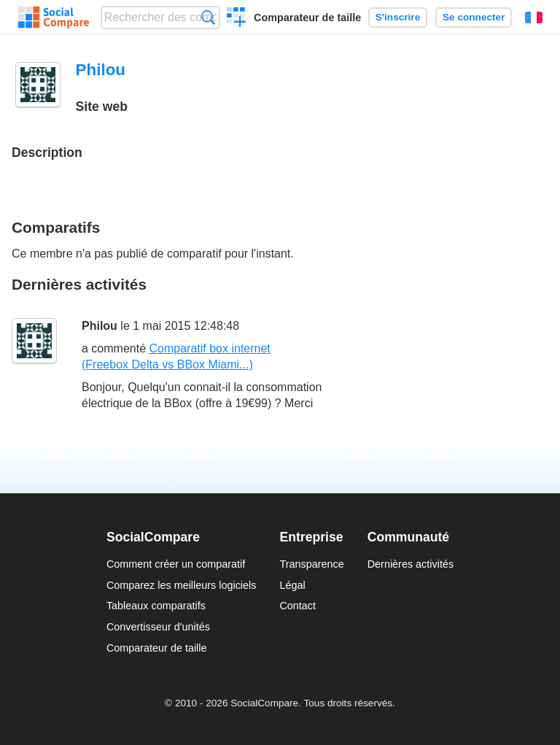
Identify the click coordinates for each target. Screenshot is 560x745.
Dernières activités (411, 564)
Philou (100, 326)
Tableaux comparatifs (156, 606)
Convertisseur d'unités (158, 627)
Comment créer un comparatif (176, 564)
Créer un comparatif (237, 19)
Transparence (311, 564)
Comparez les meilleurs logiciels (182, 585)
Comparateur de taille (307, 18)
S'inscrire (398, 17)
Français (534, 18)
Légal (292, 585)
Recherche (208, 17)
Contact (297, 606)
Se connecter (474, 17)
